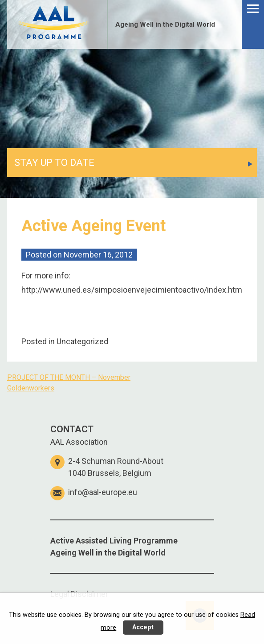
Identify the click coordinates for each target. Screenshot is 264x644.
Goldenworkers (31, 388)
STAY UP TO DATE (54, 163)
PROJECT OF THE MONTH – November (69, 377)
